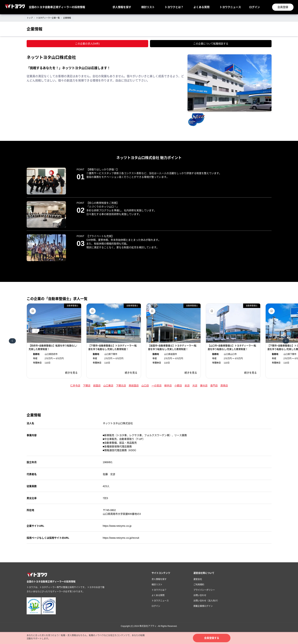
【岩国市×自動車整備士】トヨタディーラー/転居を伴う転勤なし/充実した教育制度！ (172, 347)
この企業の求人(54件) (87, 44)
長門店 (214, 386)
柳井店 (168, 386)
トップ (30, 18)
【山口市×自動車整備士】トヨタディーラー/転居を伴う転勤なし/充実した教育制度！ (232, 347)
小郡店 (178, 386)
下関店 (87, 386)
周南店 (224, 386)
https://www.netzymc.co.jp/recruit (121, 538)
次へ (286, 341)
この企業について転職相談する (211, 44)
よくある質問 (201, 7)
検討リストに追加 (33, 311)
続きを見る (71, 373)
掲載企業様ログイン (203, 606)
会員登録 (283, 7)
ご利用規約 (199, 585)
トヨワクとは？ (174, 7)
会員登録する (212, 638)
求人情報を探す (122, 7)
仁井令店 (75, 386)
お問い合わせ (200, 595)
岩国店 (97, 386)
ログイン (255, 7)
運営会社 (198, 579)
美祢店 (204, 386)
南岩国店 (134, 386)
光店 (195, 386)
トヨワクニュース (230, 7)
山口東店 (108, 386)
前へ (12, 341)
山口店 (145, 386)
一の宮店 (157, 386)
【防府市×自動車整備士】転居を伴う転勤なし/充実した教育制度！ (53, 347)
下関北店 (121, 386)
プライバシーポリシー (204, 590)
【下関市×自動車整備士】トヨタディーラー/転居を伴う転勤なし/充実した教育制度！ (113, 347)
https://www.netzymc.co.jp (117, 526)
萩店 (187, 386)
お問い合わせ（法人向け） (206, 601)
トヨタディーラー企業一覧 (48, 18)
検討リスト (148, 7)
